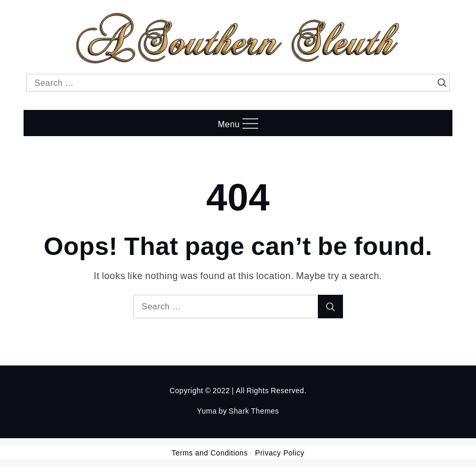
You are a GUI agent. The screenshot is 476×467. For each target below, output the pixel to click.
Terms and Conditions (210, 453)
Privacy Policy (280, 453)
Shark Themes (254, 411)
